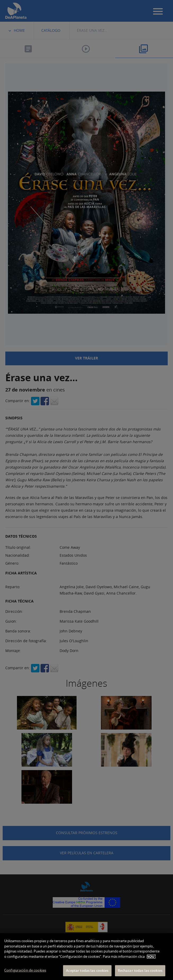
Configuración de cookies (25, 970)
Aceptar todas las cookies (87, 970)
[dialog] (86, 957)
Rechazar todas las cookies (140, 970)
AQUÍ (151, 957)
